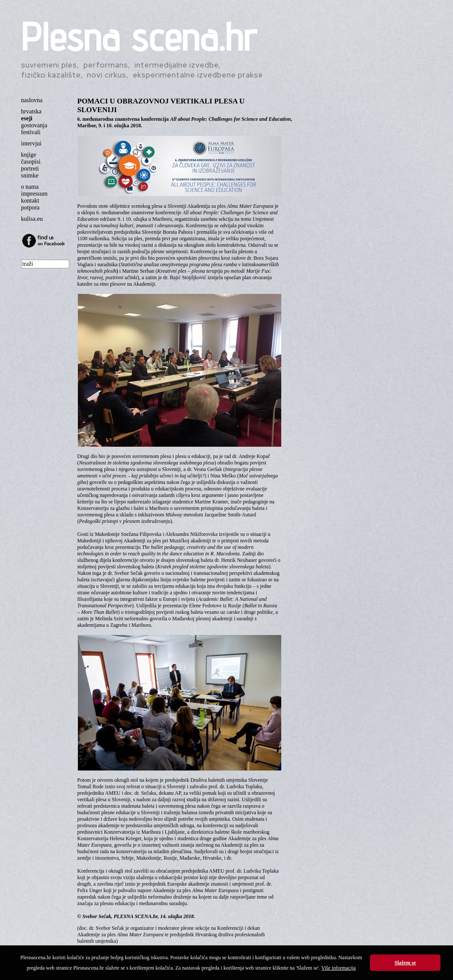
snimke (30, 176)
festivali (31, 132)
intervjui (31, 143)
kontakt (30, 201)
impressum (34, 194)
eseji (27, 118)
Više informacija (339, 968)
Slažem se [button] (405, 963)
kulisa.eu (32, 219)
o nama (30, 187)
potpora (31, 208)
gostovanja (34, 125)
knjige (29, 155)
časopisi (31, 162)
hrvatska (31, 111)
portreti (30, 169)
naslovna (32, 100)
